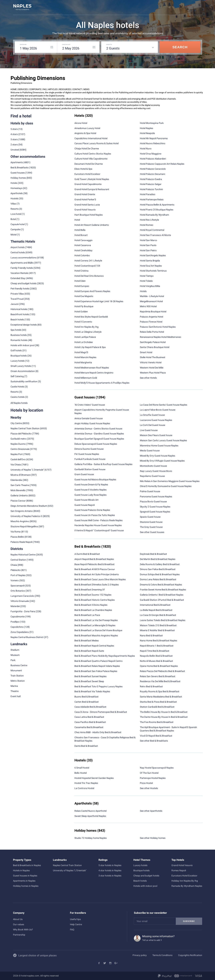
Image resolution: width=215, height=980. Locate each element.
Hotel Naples (146, 128)
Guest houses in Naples (25, 876)
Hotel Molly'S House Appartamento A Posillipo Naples (102, 383)
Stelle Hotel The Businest (153, 357)
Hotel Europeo (82, 286)
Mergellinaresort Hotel (151, 301)
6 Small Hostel (82, 768)
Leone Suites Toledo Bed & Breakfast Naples (163, 620)
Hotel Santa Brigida (150, 261)
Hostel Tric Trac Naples (86, 783)
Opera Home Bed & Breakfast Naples (159, 666)
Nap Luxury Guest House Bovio (156, 471)
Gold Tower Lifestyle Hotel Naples (92, 179)
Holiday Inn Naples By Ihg (185, 881)
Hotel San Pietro (148, 250)
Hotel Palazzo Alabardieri (153, 159)
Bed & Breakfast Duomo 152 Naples (93, 595)
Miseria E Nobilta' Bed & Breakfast (157, 630)
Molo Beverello (18, 490)
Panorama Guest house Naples (156, 496)
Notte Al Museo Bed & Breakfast (156, 661)
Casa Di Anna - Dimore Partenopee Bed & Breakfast (101, 712)
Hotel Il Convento (83, 322)
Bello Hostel (81, 773)
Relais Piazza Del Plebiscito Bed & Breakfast (162, 671)
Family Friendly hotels (22, 268)
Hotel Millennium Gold (86, 378)
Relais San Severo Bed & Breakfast (158, 676)
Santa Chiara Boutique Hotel (155, 347)
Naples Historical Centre (23, 555)
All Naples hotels (19, 403)
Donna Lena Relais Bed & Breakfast (158, 579)
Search (180, 47)
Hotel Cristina (81, 271)
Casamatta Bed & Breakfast (89, 727)
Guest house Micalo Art (86, 500)
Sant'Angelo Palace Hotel (153, 342)
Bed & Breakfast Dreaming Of (90, 590)
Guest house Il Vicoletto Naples (90, 490)
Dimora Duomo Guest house (89, 449)
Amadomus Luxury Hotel (87, 128)
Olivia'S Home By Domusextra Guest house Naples (166, 486)
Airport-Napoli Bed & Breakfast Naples (94, 559)
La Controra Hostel (84, 788)
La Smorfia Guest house (152, 415)
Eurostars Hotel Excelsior (87, 174)
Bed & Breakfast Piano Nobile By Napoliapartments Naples (105, 656)
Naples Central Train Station (25, 428)
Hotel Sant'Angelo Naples (153, 255)
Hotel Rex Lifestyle (149, 220)
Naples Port (17, 454)
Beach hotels (140, 881)
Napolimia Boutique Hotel (153, 312)
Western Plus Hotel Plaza (153, 373)
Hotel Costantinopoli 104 (87, 266)
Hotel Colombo (82, 255)
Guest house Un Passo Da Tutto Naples (95, 515)
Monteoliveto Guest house (153, 466)
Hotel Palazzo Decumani (152, 174)
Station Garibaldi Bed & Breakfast (157, 707)
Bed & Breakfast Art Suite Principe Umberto (97, 574)
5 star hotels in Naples (110, 865)
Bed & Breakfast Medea (87, 641)
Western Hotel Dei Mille (152, 368)
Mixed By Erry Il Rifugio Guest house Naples (162, 461)
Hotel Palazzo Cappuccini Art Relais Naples (162, 164)
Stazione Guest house (151, 522)
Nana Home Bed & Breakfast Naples (158, 641)
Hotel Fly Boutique (84, 306)
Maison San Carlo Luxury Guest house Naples (163, 440)
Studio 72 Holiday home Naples (91, 838)
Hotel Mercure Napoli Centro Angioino (94, 373)
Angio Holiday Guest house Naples (92, 423)
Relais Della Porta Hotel (152, 332)
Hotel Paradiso (148, 194)
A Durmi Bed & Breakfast (87, 554)
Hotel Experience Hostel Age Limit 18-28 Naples (99, 301)
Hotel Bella (80, 230)
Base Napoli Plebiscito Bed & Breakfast (94, 564)
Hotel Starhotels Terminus (153, 271)
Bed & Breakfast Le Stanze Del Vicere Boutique (98, 630)
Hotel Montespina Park (152, 123)
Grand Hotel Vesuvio (85, 210)
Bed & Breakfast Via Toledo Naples (92, 691)
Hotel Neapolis (147, 133)
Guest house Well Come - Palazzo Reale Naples (98, 520)
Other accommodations (28, 157)
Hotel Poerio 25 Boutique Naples (157, 210)
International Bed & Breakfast (155, 605)
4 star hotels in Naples (110, 870)
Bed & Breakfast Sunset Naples (90, 676)
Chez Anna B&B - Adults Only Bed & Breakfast (98, 732)
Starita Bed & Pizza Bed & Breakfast (158, 702)
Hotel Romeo (147, 225)
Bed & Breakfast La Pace (87, 615)
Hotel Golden (81, 312)
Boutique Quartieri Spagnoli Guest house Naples (99, 439)
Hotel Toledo (146, 281)
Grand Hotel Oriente (85, 194)
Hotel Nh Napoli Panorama (154, 138)
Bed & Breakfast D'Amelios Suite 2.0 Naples (97, 585)
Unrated (15, 150)
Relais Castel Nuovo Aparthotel (90, 811)
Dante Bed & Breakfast (86, 746)
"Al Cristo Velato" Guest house (90, 405)
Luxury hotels (140, 865)
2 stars (14, 145)
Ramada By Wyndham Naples (187, 886)
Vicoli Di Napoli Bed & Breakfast (156, 736)
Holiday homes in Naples (26, 886)
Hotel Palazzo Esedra (151, 179)
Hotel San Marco (148, 240)
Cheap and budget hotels (23, 283)
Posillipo (15, 622)
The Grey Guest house (151, 527)
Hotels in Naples (21, 870)
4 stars (14, 134)
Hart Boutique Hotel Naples (89, 215)
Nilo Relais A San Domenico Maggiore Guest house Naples (170, 481)
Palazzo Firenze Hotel (151, 322)
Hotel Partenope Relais (152, 199)
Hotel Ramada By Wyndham (154, 215)
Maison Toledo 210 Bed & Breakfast (158, 625)
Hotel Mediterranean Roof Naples (92, 368)
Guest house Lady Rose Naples (90, 495)
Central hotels (18, 252)
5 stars (14, 129)
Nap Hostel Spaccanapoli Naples (157, 768)
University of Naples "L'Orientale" (27, 470)
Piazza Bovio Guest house (153, 501)
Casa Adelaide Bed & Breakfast (90, 707)
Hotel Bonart (81, 235)
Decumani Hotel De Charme (89, 164)
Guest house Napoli (85, 505)
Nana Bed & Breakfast (151, 636)
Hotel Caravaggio (83, 240)
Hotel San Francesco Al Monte (155, 235)
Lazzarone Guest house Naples (156, 420)
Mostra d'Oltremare (21, 475)
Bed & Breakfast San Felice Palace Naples (96, 671)
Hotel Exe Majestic (84, 296)
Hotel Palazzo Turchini (151, 189)
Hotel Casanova (83, 245)
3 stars (14, 139)
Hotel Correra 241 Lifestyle (88, 261)
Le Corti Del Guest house (152, 425)
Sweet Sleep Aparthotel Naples (90, 816)
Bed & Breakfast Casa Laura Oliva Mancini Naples (100, 579)
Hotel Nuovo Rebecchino (153, 143)
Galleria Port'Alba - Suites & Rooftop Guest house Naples (103, 464)
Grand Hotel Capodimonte (88, 184)
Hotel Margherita (83, 362)
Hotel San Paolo (148, 245)
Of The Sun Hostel (149, 773)
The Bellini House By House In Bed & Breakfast (164, 712)
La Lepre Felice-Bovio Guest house (158, 410)
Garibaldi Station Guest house (90, 469)
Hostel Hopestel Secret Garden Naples (94, 778)
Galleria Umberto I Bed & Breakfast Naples (162, 595)
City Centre (16, 423)
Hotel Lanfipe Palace (85, 337)
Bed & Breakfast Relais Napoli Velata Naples (97, 666)
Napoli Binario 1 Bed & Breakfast (157, 646)
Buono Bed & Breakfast (86, 697)
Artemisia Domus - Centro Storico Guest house (98, 429)
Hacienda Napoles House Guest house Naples (98, 525)
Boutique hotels (141, 870)
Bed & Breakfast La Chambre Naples (93, 610)
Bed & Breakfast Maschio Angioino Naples (96, 636)
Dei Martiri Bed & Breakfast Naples (158, 559)
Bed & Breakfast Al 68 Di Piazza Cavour (95, 569)
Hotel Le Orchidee (84, 342)
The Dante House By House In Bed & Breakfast (164, 717)
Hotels (14, 183)
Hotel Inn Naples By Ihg (86, 327)
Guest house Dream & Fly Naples (91, 485)
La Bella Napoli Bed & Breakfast (156, 610)
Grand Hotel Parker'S (85, 199)
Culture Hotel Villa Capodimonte (91, 159)
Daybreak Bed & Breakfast (153, 554)
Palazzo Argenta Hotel (151, 317)
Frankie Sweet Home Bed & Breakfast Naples (163, 590)
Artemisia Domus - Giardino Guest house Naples (99, 434)
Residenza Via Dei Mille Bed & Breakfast (160, 681)
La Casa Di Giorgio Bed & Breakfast (158, 615)
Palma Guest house (150, 491)
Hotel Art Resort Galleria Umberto (92, 225)
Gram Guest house (84, 474)
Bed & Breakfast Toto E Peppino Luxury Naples (98, 686)
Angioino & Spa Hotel (85, 133)
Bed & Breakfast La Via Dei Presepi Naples (96, 620)
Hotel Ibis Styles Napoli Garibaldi (91, 317)
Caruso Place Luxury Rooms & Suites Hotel (96, 143)
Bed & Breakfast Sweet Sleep (89, 681)
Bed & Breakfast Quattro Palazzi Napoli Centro (98, 661)
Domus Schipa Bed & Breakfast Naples (160, 574)
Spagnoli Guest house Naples (155, 512)
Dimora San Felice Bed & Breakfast (158, 569)
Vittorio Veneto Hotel (151, 362)
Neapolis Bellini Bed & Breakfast (156, 656)
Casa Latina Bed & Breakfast (89, 717)
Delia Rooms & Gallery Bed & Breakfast (160, 564)
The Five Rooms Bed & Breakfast (157, 722)
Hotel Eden (80, 281)
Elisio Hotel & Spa (83, 169)
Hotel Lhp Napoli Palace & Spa (90, 347)
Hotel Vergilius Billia (150, 286)
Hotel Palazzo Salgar (151, 184)
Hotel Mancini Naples (85, 357)
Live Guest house (149, 430)
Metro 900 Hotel (148, 306)
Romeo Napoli (179, 870)
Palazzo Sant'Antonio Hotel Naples (158, 327)
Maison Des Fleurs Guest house (156, 435)
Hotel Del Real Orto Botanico (89, 276)
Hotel (77, 220)
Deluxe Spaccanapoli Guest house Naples (96, 444)
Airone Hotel (81, 123)
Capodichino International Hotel (91, 138)
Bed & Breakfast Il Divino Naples (91, 605)
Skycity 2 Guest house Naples (155, 507)
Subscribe (189, 921)
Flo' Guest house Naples (87, 454)
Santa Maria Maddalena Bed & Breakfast (161, 697)
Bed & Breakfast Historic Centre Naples (95, 600)
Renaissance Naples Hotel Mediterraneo (160, 337)
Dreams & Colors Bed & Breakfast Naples (161, 585)
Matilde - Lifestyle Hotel (152, 296)
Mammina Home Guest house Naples (159, 446)
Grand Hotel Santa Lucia (87, 205)
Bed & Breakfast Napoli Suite (89, 651)
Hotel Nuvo (146, 149)
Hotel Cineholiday (83, 250)
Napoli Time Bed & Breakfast (155, 651)
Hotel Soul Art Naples (151, 266)
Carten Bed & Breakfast (87, 702)
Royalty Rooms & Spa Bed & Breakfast (160, 691)
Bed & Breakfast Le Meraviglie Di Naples (95, 625)
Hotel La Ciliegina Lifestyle (88, 332)
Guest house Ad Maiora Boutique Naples (95, 480)
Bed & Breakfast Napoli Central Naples (94, 646)
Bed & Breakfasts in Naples (27, 865)
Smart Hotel (146, 352)
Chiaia (14, 565)
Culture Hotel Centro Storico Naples (93, 154)
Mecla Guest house (150, 451)
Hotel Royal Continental (152, 230)
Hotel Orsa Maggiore (151, 154)
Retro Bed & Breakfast (151, 686)
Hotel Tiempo (147, 276)
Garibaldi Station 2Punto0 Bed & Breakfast (162, 600)
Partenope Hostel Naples (153, 778)
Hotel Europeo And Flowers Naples (92, 291)
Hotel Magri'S (81, 352)
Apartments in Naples (24, 881)
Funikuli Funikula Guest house (90, 459)
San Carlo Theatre (20, 485)
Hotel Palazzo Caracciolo (153, 169)
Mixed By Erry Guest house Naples (157, 456)
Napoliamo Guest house (152, 476)
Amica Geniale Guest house (89, 418)
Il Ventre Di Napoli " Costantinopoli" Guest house (99, 530)
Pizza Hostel (146, 783)
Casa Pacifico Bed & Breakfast (90, 722)
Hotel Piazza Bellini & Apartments (157, 205)
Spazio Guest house (150, 517)
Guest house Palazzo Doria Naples (92, 510)
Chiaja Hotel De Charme (87, 149)
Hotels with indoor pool (145, 886)
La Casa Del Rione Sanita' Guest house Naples (164, 405)
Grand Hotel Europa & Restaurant (92, 189)
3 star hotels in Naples (110, 876)
